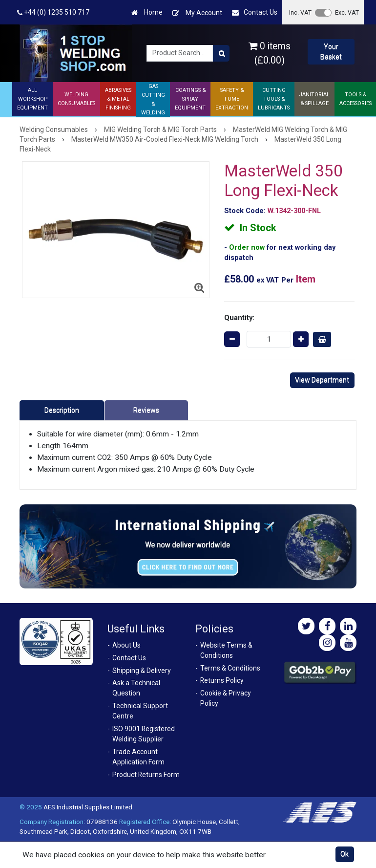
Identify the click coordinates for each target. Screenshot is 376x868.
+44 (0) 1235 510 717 (53, 12)
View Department (322, 380)
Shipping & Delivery (142, 671)
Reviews (146, 410)
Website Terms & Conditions (226, 650)
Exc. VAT (347, 12)
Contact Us (255, 12)
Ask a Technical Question (136, 688)
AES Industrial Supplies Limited (88, 807)
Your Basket (331, 52)
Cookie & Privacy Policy (226, 698)
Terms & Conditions (230, 668)
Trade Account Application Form (138, 757)
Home (147, 12)
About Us (126, 645)
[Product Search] (221, 53)
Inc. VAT (300, 12)
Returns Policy (222, 680)
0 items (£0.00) (270, 53)
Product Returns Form (146, 775)
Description (62, 410)
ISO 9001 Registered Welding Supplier (144, 734)
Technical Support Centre (140, 711)
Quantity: (239, 318)
